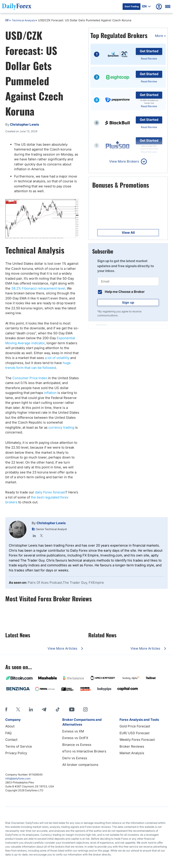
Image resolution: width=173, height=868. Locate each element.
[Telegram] (44, 709)
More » (160, 36)
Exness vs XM (73, 731)
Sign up (128, 302)
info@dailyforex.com (18, 778)
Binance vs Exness (77, 745)
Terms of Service (19, 746)
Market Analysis (132, 753)
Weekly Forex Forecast (137, 740)
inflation (50, 393)
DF (7, 21)
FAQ (8, 733)
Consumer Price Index (30, 378)
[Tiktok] (58, 709)
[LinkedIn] (31, 709)
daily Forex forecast (50, 492)
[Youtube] (72, 709)
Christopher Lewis (51, 523)
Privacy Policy (16, 753)
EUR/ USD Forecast (134, 733)
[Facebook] (6, 709)
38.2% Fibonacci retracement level (38, 288)
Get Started (149, 51)
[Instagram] (85, 709)
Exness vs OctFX (75, 738)
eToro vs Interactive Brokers (84, 751)
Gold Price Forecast (135, 726)
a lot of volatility (57, 358)
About (10, 726)
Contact (11, 740)
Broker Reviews (132, 746)
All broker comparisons (80, 765)
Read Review (149, 59)
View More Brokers (124, 161)
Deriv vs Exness (75, 758)
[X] (18, 709)
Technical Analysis (23, 20)
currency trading (61, 427)
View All (128, 233)
